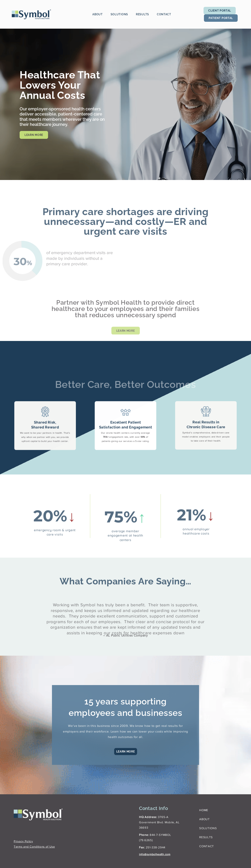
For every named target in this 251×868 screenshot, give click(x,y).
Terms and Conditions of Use (34, 846)
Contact (164, 14)
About (98, 14)
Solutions (119, 14)
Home (204, 809)
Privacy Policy (23, 841)
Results (142, 14)
